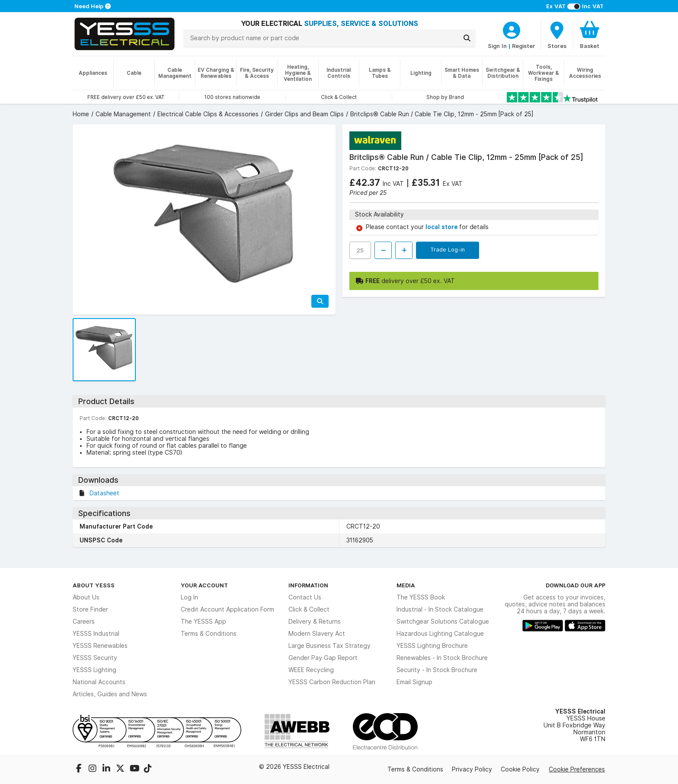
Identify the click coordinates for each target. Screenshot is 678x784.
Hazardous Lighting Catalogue (440, 634)
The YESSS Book (421, 597)
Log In (189, 597)
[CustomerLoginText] (512, 29)
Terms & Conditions (209, 634)
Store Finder (90, 609)
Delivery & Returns (315, 621)
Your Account (204, 585)
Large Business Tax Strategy (329, 646)
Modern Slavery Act (317, 634)
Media (406, 585)
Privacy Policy (472, 769)
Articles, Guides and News (110, 694)
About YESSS (94, 585)
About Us (86, 597)
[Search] (467, 38)
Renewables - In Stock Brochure (442, 658)
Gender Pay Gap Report (323, 658)
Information (308, 585)
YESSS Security (95, 658)
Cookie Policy (520, 769)
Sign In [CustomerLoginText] (497, 46)
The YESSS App (203, 621)
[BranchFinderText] (557, 35)
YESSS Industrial (96, 634)
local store (442, 227)
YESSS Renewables (100, 646)
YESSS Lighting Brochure (432, 646)
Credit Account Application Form (227, 609)
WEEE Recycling (311, 670)
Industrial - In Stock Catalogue (440, 609)
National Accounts (99, 682)
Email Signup (414, 682)
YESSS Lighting (94, 670)
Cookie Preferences (577, 769)
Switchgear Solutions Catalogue (443, 621)
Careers (84, 621)
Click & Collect (309, 609)
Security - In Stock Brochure (437, 670)
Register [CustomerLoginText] (524, 46)
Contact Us (305, 597)
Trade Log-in (448, 249)
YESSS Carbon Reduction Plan (332, 682)
